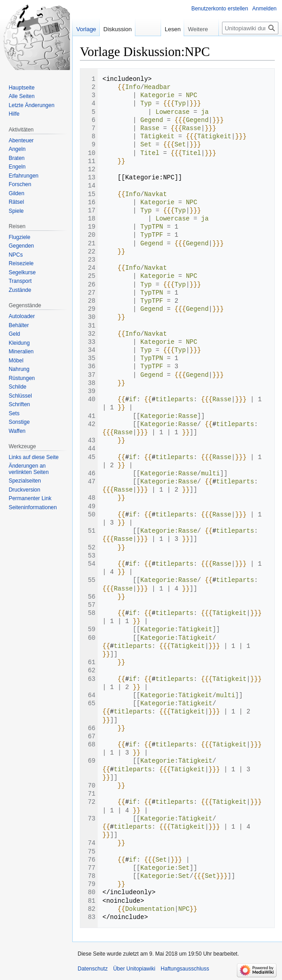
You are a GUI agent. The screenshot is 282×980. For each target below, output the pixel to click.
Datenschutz (93, 969)
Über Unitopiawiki (134, 969)
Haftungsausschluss (185, 969)
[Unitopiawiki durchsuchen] (250, 28)
